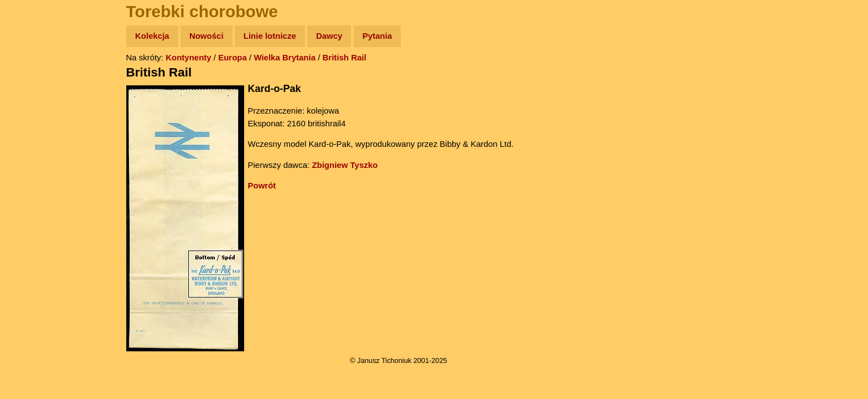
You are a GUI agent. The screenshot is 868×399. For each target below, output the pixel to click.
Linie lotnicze (270, 36)
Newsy (32, 122)
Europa (232, 57)
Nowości (206, 36)
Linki (28, 207)
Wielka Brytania (285, 57)
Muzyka (33, 164)
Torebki (33, 229)
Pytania (377, 36)
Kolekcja (152, 36)
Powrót (262, 185)
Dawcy (329, 36)
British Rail (345, 57)
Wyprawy (37, 79)
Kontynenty (188, 57)
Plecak (32, 186)
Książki (33, 143)
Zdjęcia (33, 101)
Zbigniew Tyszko (345, 165)
